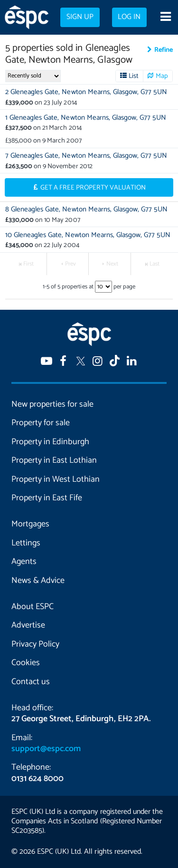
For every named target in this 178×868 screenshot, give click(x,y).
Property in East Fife (47, 498)
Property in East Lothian (54, 460)
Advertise (28, 625)
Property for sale (41, 423)
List (134, 76)
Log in (129, 17)
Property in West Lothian (56, 479)
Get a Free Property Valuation (93, 188)
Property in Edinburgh (50, 442)
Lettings (26, 543)
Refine (164, 50)
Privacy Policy (35, 644)
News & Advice (38, 581)
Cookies (26, 663)
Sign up (80, 17)
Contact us (31, 682)
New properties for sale (52, 404)
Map (162, 76)
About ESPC (33, 607)
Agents (24, 562)
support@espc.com (46, 749)
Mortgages (30, 524)
